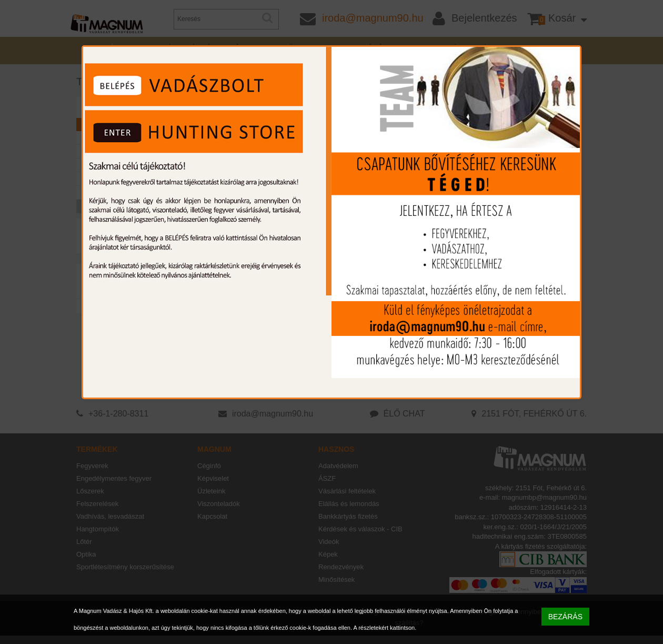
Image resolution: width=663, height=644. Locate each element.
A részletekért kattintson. (385, 628)
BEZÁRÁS (565, 617)
